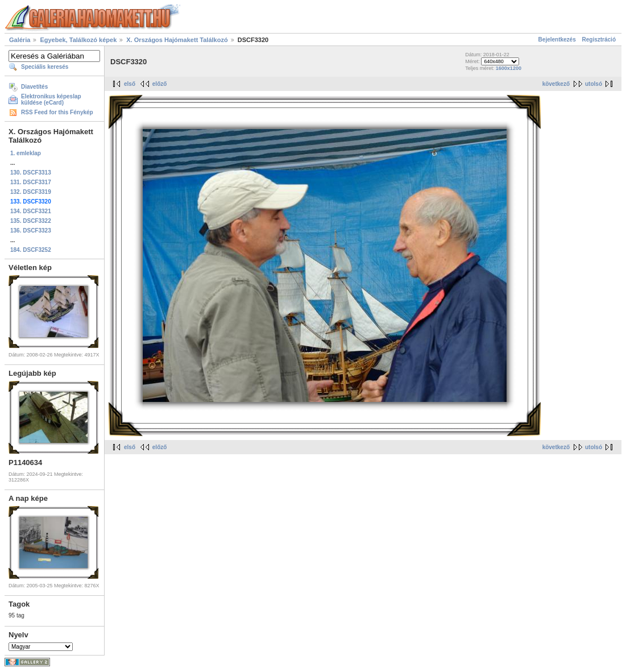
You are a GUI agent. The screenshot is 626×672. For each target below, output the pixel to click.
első (130, 84)
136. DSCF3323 (31, 231)
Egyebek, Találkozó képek (78, 40)
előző (160, 84)
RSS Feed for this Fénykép (57, 112)
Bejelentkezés (557, 40)
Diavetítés (34, 87)
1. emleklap (26, 153)
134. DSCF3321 (31, 211)
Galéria (20, 40)
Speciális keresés (45, 67)
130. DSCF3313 (31, 173)
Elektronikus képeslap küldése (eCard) (51, 99)
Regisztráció (599, 40)
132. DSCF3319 (31, 192)
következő (556, 84)
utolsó (594, 84)
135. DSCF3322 (31, 221)
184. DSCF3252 (31, 250)
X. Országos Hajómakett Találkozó (178, 40)
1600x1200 (509, 68)
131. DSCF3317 (31, 182)
